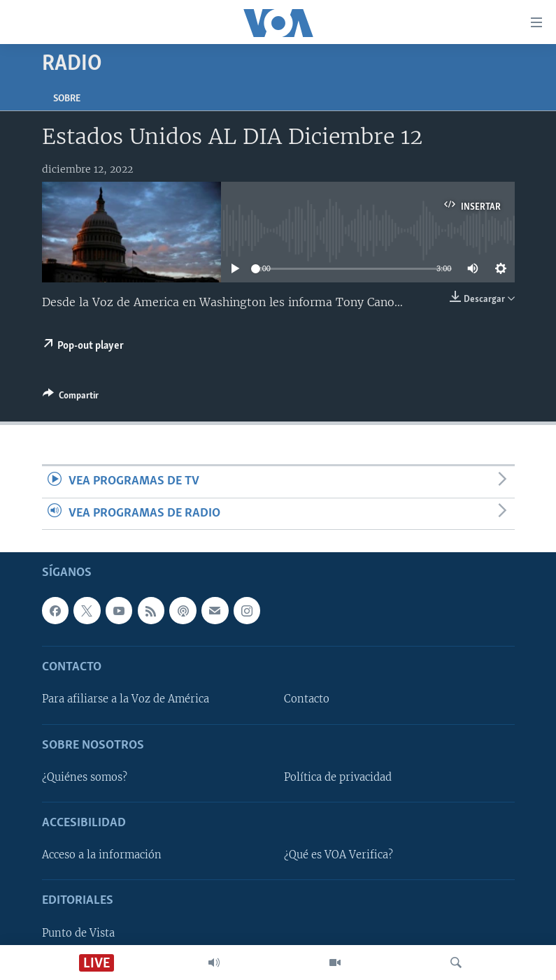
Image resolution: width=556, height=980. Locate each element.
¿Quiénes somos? (85, 777)
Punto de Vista (78, 933)
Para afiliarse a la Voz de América (126, 700)
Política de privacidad (338, 777)
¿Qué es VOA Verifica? (338, 855)
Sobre (67, 99)
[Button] (71, 398)
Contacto (307, 700)
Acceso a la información (102, 855)
